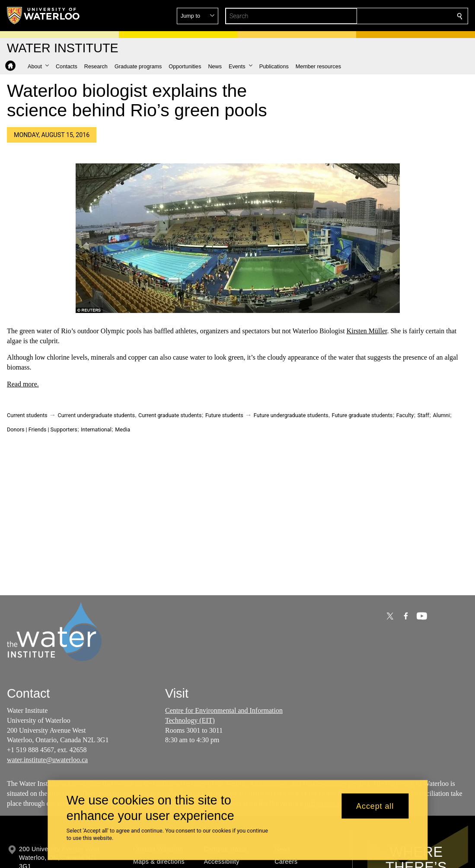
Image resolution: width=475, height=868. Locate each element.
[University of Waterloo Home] (44, 16)
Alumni (441, 415)
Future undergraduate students (291, 415)
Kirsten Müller (367, 331)
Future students (224, 415)
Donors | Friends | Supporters (42, 429)
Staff (423, 415)
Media (123, 429)
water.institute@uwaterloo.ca (47, 760)
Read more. (23, 384)
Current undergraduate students (96, 415)
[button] (397, 16)
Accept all (375, 806)
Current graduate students (170, 415)
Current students (27, 415)
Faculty (405, 415)
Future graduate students (362, 415)
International (96, 429)
